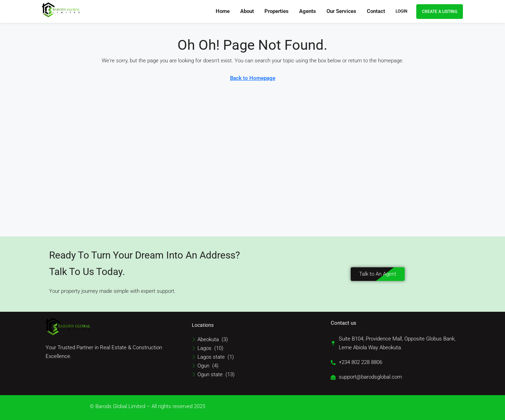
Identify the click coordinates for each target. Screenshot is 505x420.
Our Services (341, 11)
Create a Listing (440, 12)
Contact (376, 11)
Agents (308, 11)
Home (223, 11)
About (247, 11)
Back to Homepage (253, 78)
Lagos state (211, 357)
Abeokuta (208, 339)
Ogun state (210, 374)
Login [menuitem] (402, 11)
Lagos (204, 348)
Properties (277, 11)
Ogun (203, 366)
